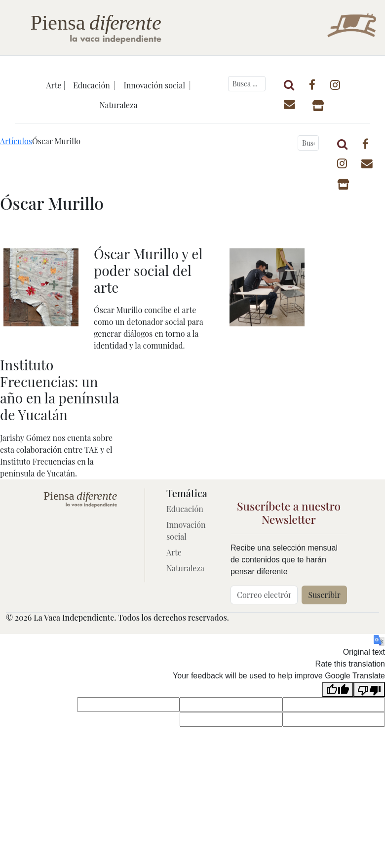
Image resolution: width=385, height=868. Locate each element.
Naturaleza (118, 105)
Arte (174, 552)
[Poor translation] (369, 690)
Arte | (56, 85)
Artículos (16, 141)
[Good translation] (338, 690)
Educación (185, 509)
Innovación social (186, 531)
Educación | (94, 85)
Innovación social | (157, 85)
